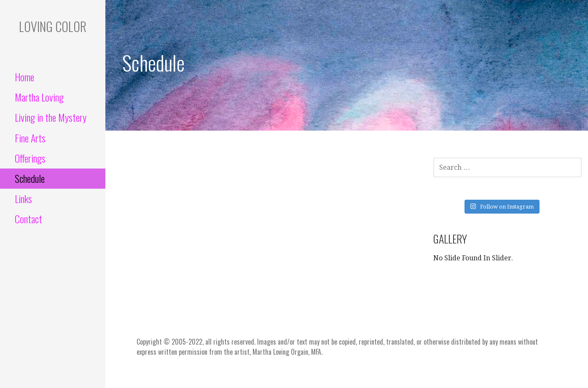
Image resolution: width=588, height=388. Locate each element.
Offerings (30, 158)
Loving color (53, 26)
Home (24, 77)
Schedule (30, 178)
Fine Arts (30, 138)
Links (23, 198)
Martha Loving (39, 97)
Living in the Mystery (51, 117)
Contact (28, 219)
